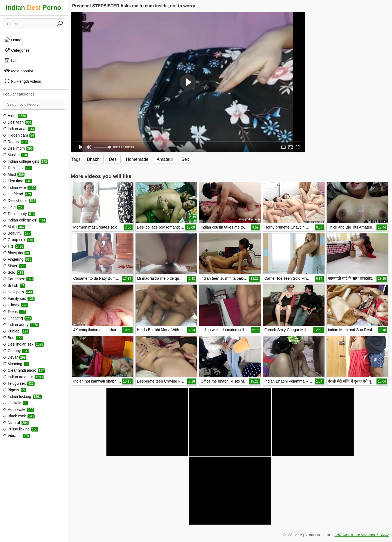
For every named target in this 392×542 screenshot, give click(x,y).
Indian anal (19, 129)
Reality (15, 142)
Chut (13, 207)
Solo (13, 272)
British (14, 285)
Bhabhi (94, 159)
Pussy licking (21, 429)
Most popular (19, 71)
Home (13, 40)
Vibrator (16, 436)
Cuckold (16, 403)
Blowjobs (16, 253)
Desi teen (18, 122)
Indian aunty (21, 325)
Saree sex (18, 279)
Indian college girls (25, 161)
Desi (113, 159)
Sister (14, 266)
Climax (15, 305)
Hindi (15, 116)
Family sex (19, 298)
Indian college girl (24, 220)
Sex (185, 159)
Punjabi (16, 331)
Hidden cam (19, 135)
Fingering (17, 259)
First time (17, 181)
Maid (14, 174)
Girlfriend (17, 194)
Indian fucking (22, 396)
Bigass (14, 390)
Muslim (16, 155)
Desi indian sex (23, 344)
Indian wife (19, 187)
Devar (15, 357)
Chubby (16, 351)
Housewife (18, 409)
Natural (16, 423)
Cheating (17, 318)
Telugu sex (19, 383)
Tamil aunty (19, 214)
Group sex (18, 240)
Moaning (16, 364)
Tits (13, 246)
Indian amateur (23, 377)
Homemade (137, 159)
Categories (17, 50)
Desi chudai (19, 201)
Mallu (14, 227)
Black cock (19, 416)
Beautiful (17, 233)
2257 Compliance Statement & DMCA (362, 535)
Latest (13, 60)
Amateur (165, 159)
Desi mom (18, 148)
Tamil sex (17, 168)
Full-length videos (23, 81)
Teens (15, 312)
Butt (13, 338)
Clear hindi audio (24, 370)
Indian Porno (33, 7)
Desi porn (18, 292)
